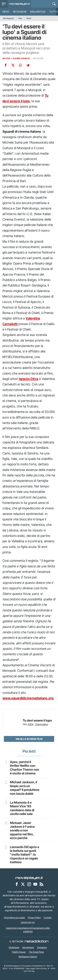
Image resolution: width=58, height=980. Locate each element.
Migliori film (38, 12)
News (6, 12)
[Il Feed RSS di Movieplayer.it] (41, 884)
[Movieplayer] (29, 878)
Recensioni (20, 12)
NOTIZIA (6, 58)
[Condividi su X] (13, 65)
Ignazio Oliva (28, 379)
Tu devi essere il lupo (37, 721)
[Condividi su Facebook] (6, 65)
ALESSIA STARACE (21, 58)
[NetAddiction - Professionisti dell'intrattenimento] (37, 941)
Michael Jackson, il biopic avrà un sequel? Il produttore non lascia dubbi (25, 788)
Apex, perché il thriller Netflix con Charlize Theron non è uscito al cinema (25, 768)
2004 (31, 724)
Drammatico (42, 724)
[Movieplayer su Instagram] (29, 884)
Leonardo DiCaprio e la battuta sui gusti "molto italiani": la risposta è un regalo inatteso (25, 855)
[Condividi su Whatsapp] (20, 65)
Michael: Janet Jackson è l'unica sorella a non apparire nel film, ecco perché (22, 831)
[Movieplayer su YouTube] (35, 884)
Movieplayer (9, 18)
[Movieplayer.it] (19, 4)
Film (20, 18)
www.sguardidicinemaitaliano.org (28, 698)
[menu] (4, 4)
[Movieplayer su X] (23, 884)
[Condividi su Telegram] (28, 65)
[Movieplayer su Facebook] (17, 884)
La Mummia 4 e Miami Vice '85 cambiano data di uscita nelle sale (22, 808)
